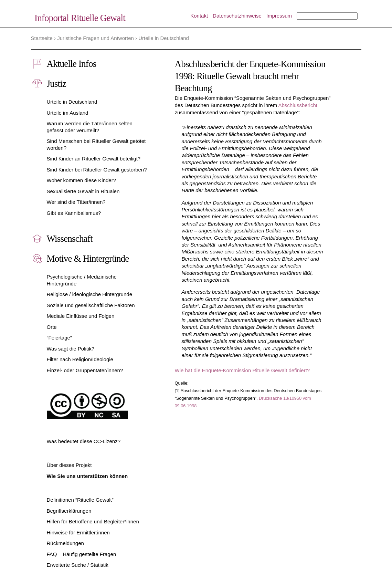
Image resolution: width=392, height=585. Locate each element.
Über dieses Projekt (69, 465)
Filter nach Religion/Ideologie (80, 359)
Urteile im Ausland (68, 113)
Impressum (279, 16)
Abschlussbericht (298, 105)
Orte (52, 327)
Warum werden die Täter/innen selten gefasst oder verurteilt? (90, 127)
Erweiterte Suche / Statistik (78, 565)
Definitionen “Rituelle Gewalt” (80, 500)
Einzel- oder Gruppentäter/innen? (85, 370)
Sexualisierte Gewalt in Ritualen (83, 191)
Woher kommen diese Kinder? (82, 180)
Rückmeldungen (65, 543)
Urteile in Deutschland (72, 102)
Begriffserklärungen (69, 511)
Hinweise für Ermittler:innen (78, 532)
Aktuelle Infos (72, 64)
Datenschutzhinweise (237, 16)
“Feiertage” (59, 338)
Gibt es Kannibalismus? (74, 213)
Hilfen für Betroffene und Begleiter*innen (93, 521)
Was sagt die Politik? (71, 349)
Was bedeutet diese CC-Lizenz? (84, 441)
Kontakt (199, 16)
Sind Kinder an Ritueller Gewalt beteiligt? (94, 159)
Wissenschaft (70, 239)
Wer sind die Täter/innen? (76, 202)
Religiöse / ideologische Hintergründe (89, 294)
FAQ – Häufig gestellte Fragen (82, 554)
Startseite (42, 38)
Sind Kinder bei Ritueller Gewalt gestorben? (97, 170)
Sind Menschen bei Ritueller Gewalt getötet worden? (96, 144)
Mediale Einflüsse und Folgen (81, 316)
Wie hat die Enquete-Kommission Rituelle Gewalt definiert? (242, 370)
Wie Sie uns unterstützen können (87, 476)
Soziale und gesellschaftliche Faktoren (91, 305)
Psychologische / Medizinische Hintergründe (82, 280)
